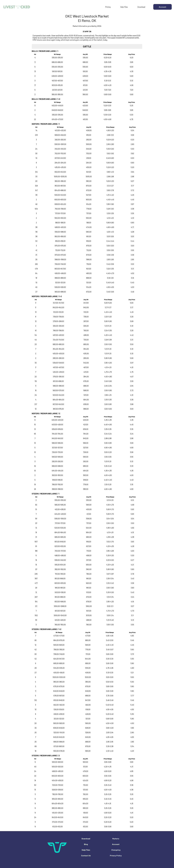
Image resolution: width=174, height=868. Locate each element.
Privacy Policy (116, 855)
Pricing (108, 7)
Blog (86, 844)
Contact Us (86, 855)
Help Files (124, 7)
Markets (116, 839)
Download (141, 7)
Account (116, 844)
